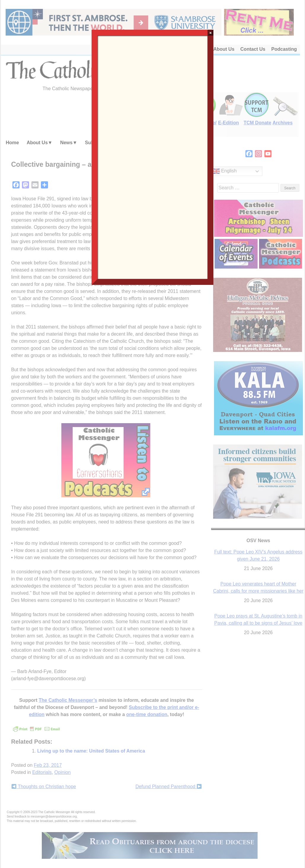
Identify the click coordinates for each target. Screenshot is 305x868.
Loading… (153, 157)
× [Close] (211, 33)
